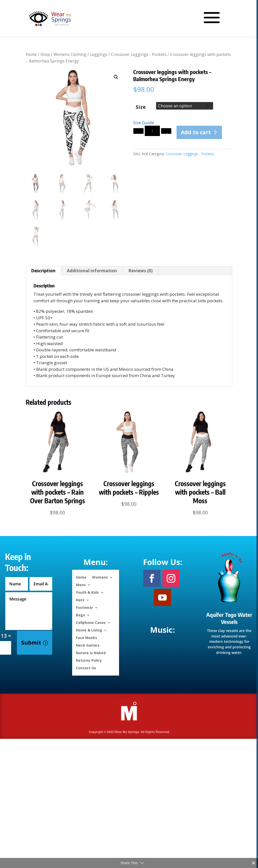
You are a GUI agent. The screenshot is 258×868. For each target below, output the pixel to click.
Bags (80, 615)
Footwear (84, 607)
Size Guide (144, 123)
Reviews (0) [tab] (140, 271)
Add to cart (196, 132)
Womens (100, 577)
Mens (81, 585)
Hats (80, 600)
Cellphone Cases (91, 622)
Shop (45, 54)
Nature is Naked (91, 653)
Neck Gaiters (88, 645)
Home (31, 54)
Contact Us (86, 668)
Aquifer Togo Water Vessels (229, 618)
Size (141, 107)
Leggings (99, 54)
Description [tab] (43, 271)
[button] (116, 77)
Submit (31, 643)
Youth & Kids (87, 592)
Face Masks (87, 637)
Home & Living (89, 630)
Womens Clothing (70, 54)
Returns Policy (89, 660)
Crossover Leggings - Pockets (139, 54)
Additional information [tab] (92, 271)
